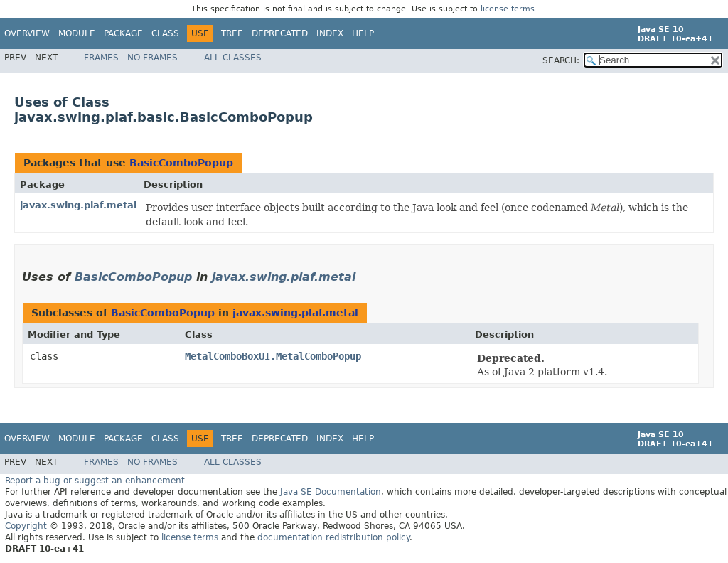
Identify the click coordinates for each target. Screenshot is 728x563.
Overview (27, 33)
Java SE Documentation (331, 492)
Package (123, 33)
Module (77, 33)
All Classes (233, 58)
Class (165, 33)
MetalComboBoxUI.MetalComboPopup (273, 356)
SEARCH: (561, 60)
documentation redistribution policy (333, 537)
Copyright (26, 526)
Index (330, 33)
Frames (101, 58)
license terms (508, 9)
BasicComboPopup (181, 163)
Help (363, 33)
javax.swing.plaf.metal (78, 205)
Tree (232, 33)
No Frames (152, 58)
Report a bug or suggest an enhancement (95, 481)
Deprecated (280, 33)
